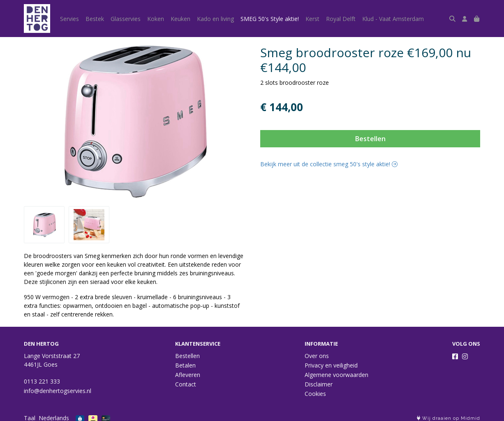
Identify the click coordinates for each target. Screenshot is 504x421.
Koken (156, 19)
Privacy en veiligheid (331, 365)
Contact (186, 384)
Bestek (95, 19)
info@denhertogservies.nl (58, 391)
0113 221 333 (42, 381)
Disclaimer (319, 384)
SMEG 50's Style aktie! (270, 19)
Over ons (317, 356)
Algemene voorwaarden (336, 375)
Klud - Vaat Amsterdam (393, 19)
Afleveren (188, 375)
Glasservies (126, 19)
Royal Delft (341, 19)
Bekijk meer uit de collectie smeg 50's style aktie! (329, 164)
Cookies (315, 394)
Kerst (312, 19)
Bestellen (370, 139)
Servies (69, 19)
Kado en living (215, 19)
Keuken (180, 19)
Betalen (185, 365)
